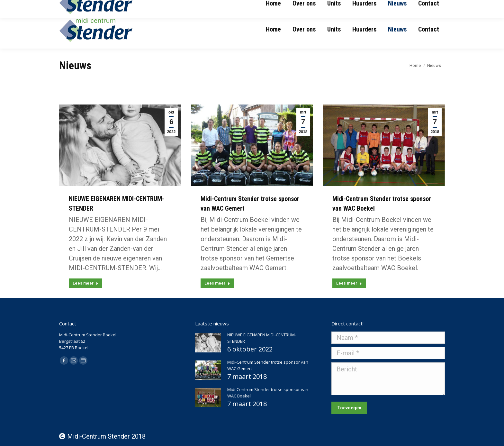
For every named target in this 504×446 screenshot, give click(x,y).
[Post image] (208, 343)
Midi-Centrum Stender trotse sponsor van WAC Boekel (268, 393)
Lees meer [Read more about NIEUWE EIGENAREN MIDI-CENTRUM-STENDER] (85, 283)
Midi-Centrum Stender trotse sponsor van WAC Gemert (268, 365)
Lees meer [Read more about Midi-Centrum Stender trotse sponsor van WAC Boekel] (349, 283)
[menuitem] (273, 29)
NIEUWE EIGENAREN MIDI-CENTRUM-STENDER (262, 338)
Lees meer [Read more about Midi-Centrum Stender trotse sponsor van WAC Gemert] (217, 283)
